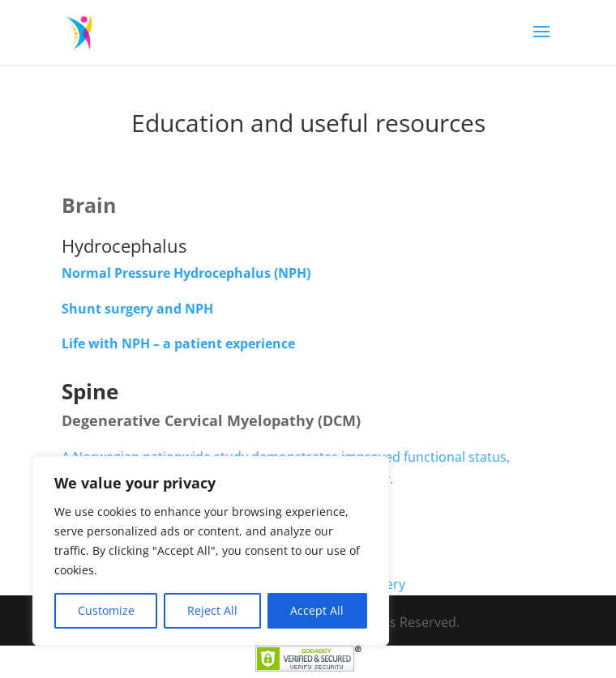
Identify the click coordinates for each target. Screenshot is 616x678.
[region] (211, 551)
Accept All (317, 610)
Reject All (212, 610)
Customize (106, 610)
